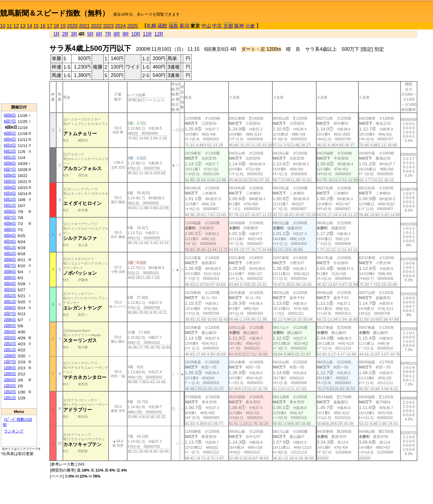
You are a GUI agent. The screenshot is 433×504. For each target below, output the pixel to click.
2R (65, 34)
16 (43, 26)
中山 (206, 26)
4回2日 (10, 254)
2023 (109, 26)
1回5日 (10, 374)
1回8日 (10, 356)
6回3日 (10, 145)
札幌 (152, 26)
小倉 (250, 26)
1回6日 (10, 368)
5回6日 (10, 175)
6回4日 (10, 139)
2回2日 (10, 344)
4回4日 (10, 235)
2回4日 (10, 332)
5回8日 (10, 163)
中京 (217, 26)
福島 (174, 26)
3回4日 (10, 284)
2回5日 (10, 326)
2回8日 (10, 308)
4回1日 (10, 247)
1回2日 (10, 392)
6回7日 (10, 121)
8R (117, 34)
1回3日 (10, 386)
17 (50, 26)
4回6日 (10, 223)
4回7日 (10, 217)
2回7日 (10, 314)
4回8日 (10, 211)
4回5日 (10, 229)
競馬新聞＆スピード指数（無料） (55, 13)
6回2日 (10, 151)
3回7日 (10, 266)
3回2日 (10, 296)
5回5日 (10, 181)
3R (74, 34)
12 (16, 26)
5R (90, 34)
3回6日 (10, 272)
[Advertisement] (19, 66)
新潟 (184, 26)
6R (99, 34)
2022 (97, 26)
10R (136, 34)
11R (147, 34)
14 (29, 26)
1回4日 (10, 380)
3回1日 (10, 302)
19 (63, 26)
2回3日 (10, 338)
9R (125, 34)
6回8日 (10, 115)
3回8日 (10, 260)
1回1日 (10, 398)
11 (9, 26)
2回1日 (10, 350)
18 (56, 26)
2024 (121, 26)
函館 (162, 26)
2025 (133, 26)
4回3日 (10, 241)
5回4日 (10, 187)
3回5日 (10, 278)
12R (159, 34)
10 (3, 26)
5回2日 (10, 199)
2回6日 (10, 320)
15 (36, 26)
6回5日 (10, 133)
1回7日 (10, 362)
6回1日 (10, 157)
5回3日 (10, 193)
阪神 (239, 26)
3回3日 (10, 290)
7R (108, 34)
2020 (72, 26)
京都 (228, 26)
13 (23, 26)
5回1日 (10, 205)
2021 (84, 26)
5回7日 (10, 169)
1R (56, 34)
